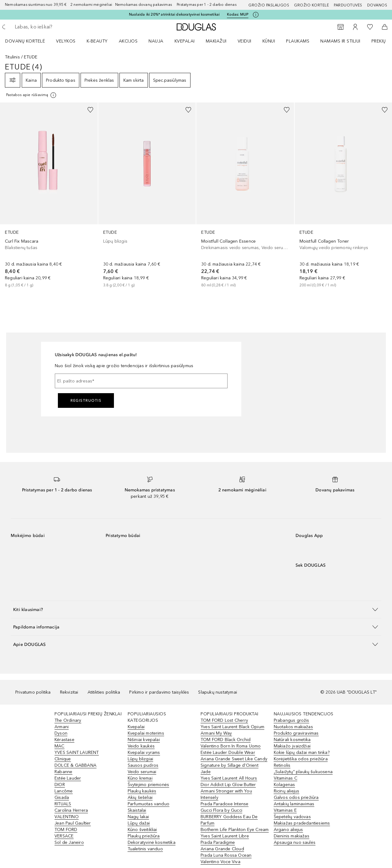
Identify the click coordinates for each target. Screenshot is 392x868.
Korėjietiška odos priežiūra (301, 759)
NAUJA (156, 41)
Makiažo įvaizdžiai (292, 746)
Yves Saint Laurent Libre (225, 836)
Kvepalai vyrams (144, 753)
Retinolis (282, 765)
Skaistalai (137, 810)
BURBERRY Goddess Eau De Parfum (229, 820)
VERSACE (64, 836)
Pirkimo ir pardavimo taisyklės (159, 692)
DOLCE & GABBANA (75, 765)
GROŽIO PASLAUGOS (269, 5)
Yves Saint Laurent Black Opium (232, 727)
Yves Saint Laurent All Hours (229, 778)
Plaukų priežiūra (144, 836)
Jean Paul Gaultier (73, 823)
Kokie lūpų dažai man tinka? (302, 753)
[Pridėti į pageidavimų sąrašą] (90, 110)
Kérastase (64, 740)
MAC (60, 746)
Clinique (63, 759)
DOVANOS (377, 5)
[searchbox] (60, 27)
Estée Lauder (68, 778)
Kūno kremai (140, 778)
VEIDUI (245, 41)
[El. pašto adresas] (141, 381)
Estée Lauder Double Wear (228, 753)
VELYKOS (66, 41)
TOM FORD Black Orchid (226, 740)
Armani (62, 727)
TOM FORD (66, 830)
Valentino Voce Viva (221, 862)
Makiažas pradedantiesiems (302, 823)
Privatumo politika (33, 692)
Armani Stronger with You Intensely (226, 794)
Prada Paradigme (218, 842)
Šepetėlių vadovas (292, 817)
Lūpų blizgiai (141, 759)
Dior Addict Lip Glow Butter (228, 785)
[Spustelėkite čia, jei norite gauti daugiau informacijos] (256, 15)
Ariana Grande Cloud (222, 849)
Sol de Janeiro (69, 842)
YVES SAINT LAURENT (77, 753)
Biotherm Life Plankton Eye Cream (235, 830)
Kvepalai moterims (146, 733)
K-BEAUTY (97, 41)
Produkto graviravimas (296, 733)
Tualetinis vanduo (145, 849)
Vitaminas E (285, 810)
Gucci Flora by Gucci (221, 810)
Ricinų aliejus (287, 791)
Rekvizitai (69, 692)
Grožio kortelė (311, 5)
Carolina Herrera (71, 810)
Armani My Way (216, 733)
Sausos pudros (143, 765)
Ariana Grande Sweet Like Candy (234, 759)
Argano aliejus (288, 830)
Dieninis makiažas (292, 836)
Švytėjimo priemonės (149, 785)
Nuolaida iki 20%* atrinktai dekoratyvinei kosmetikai (174, 14)
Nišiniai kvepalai (144, 740)
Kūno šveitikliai (142, 830)
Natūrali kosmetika (292, 740)
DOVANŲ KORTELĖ (25, 41)
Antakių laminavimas (294, 804)
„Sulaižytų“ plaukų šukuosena (303, 772)
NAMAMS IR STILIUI (340, 41)
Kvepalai (185, 41)
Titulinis (12, 57)
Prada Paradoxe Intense (224, 804)
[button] (196, 609)
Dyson (61, 733)
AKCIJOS (128, 41)
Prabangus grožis (292, 720)
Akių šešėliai (140, 797)
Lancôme (64, 791)
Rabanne (63, 772)
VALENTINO (67, 817)
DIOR (60, 785)
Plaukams (298, 41)
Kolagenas (285, 785)
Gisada (62, 797)
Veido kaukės (141, 746)
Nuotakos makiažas (293, 727)
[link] (49, 195)
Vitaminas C (286, 778)
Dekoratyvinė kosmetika (152, 842)
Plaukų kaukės (142, 791)
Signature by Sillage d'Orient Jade (230, 769)
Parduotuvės (348, 5)
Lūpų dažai (139, 823)
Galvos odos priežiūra (296, 797)
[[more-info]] (32, 95)
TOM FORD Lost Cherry (224, 720)
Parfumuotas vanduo (149, 804)
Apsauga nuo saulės (295, 842)
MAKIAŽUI (216, 41)
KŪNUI (269, 41)
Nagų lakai (138, 817)
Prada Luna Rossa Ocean (226, 855)
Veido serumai (142, 772)
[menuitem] (29, 41)
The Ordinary (68, 720)
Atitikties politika (104, 692)
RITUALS (63, 804)
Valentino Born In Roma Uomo (231, 746)
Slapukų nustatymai (218, 692)
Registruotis (86, 400)
